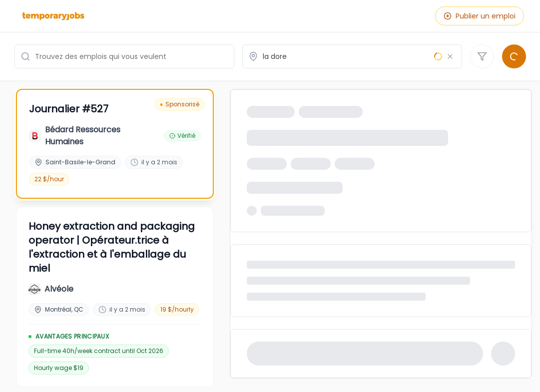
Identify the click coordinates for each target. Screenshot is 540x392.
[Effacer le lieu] (450, 56)
